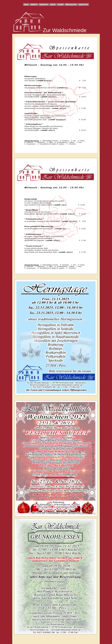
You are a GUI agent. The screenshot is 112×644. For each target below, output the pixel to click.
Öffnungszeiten (71, 4)
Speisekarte (44, 4)
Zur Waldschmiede (65, 30)
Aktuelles (34, 4)
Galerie (53, 4)
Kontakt (60, 4)
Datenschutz (83, 4)
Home (26, 4)
